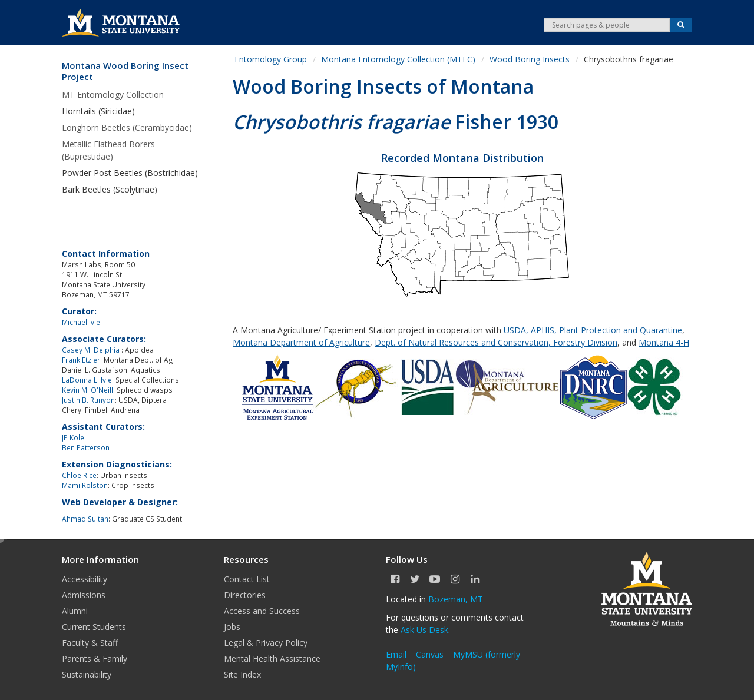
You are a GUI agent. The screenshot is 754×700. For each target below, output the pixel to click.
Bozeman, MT (456, 599)
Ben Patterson (86, 447)
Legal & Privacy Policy (266, 643)
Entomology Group (271, 59)
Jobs (232, 627)
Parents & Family (95, 658)
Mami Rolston (85, 485)
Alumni (75, 611)
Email (396, 654)
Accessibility (85, 579)
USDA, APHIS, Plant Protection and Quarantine (593, 330)
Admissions (84, 595)
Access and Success (262, 611)
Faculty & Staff (90, 643)
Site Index (242, 674)
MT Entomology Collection (113, 94)
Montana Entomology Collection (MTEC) (398, 59)
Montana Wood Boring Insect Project (125, 72)
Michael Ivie (81, 322)
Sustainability (87, 674)
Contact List (247, 579)
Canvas (430, 654)
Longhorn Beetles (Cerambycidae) (127, 127)
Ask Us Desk (424, 630)
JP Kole (73, 437)
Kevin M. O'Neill (87, 390)
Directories (245, 595)
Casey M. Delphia (92, 350)
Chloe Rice (79, 475)
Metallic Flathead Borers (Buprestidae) (108, 150)
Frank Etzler (81, 360)
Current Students (94, 627)
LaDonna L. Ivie (87, 380)
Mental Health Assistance (272, 658)
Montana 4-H (664, 342)
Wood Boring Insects (530, 59)
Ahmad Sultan (85, 519)
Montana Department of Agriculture (301, 342)
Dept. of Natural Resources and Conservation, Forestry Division (496, 342)
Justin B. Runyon (88, 400)
